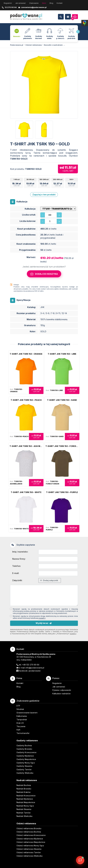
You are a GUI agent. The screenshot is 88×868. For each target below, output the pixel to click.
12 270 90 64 (11, 7)
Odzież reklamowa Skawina (29, 849)
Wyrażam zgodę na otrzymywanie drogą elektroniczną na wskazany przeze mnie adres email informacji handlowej (45, 617)
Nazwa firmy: (19, 559)
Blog (51, 3)
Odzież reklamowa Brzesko (29, 828)
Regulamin (8, 3)
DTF (18, 706)
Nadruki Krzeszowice (26, 796)
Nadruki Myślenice (25, 799)
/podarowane (34, 671)
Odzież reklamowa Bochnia (29, 832)
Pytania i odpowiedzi (62, 690)
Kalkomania (22, 716)
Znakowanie (34, 3)
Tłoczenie (21, 726)
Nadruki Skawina (24, 809)
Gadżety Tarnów (24, 769)
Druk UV (20, 723)
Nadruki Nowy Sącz (25, 806)
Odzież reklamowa (34, 45)
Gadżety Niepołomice (26, 759)
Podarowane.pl (17, 45)
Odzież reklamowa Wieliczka (29, 856)
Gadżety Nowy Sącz (26, 763)
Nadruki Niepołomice (26, 802)
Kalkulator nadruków (61, 694)
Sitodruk (20, 709)
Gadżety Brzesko (24, 749)
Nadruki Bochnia (24, 785)
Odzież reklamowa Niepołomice (31, 842)
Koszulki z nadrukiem (53, 45)
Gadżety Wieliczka (25, 773)
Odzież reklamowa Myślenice (30, 839)
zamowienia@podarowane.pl (34, 7)
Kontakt (60, 3)
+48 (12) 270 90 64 (31, 665)
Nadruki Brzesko (24, 789)
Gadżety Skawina (24, 766)
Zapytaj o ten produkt (44, 195)
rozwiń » (42, 618)
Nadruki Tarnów (24, 813)
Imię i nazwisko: (20, 552)
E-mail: (16, 573)
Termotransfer (23, 733)
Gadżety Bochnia (24, 745)
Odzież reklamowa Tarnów (29, 852)
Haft (18, 730)
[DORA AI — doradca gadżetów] (80, 860)
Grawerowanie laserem (27, 713)
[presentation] (78, 32)
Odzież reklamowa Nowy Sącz (30, 846)
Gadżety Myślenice (25, 756)
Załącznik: (17, 580)
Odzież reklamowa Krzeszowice (31, 835)
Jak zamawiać (21, 3)
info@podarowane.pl (35, 668)
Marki (44, 3)
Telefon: (17, 566)
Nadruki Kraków (24, 792)
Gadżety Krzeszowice (26, 752)
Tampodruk (22, 720)
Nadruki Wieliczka (24, 816)
